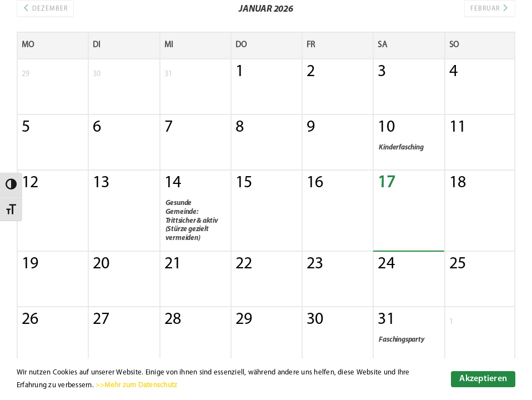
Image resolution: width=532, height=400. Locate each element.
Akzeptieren (483, 379)
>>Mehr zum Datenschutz (136, 385)
